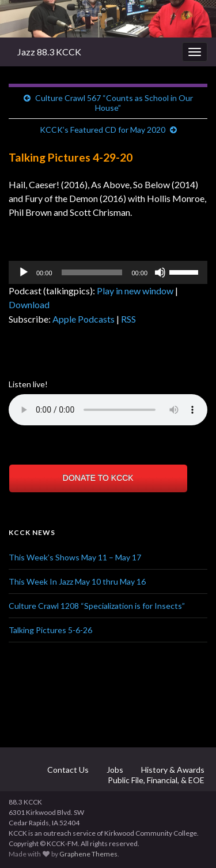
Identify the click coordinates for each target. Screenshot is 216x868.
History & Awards (172, 770)
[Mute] (160, 272)
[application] (108, 272)
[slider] (92, 272)
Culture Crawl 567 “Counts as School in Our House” (114, 103)
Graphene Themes (88, 854)
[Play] (24, 272)
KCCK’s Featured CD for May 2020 (103, 130)
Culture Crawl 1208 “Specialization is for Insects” (97, 606)
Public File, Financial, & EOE (155, 780)
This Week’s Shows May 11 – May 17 (75, 557)
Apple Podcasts (84, 319)
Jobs (114, 770)
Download (29, 304)
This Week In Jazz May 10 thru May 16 (77, 581)
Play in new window (135, 291)
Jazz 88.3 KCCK (49, 52)
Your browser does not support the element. (108, 410)
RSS (128, 319)
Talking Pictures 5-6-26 (50, 630)
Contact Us (67, 770)
